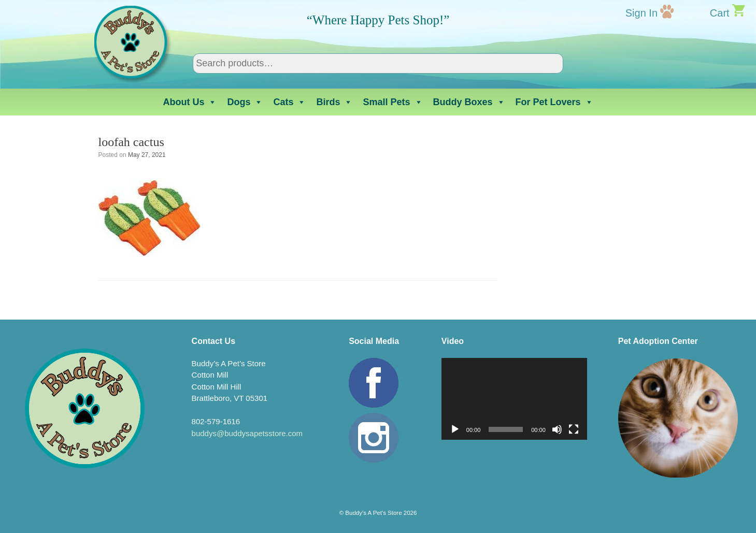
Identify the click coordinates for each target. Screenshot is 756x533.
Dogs (245, 102)
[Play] (455, 429)
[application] (514, 399)
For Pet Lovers (554, 102)
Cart (720, 13)
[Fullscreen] (574, 429)
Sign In (641, 13)
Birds (334, 102)
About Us (190, 102)
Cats (289, 102)
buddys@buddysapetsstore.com (247, 433)
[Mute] (557, 429)
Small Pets (393, 102)
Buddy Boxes (469, 102)
